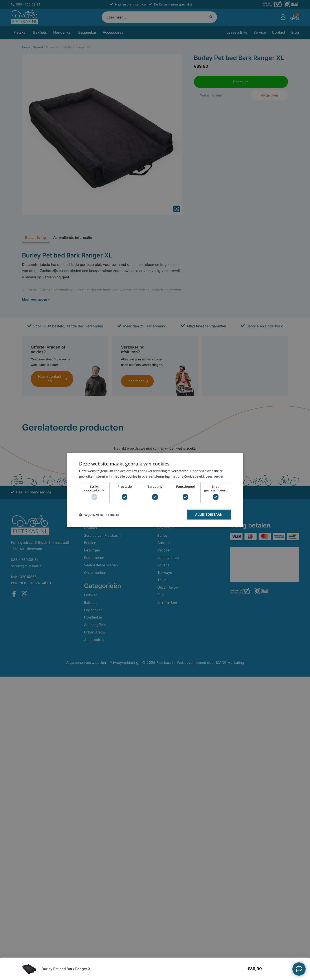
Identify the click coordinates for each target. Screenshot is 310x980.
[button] (99, 515)
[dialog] (155, 490)
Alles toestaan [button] (209, 514)
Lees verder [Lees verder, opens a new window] (215, 476)
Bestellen (276, 969)
